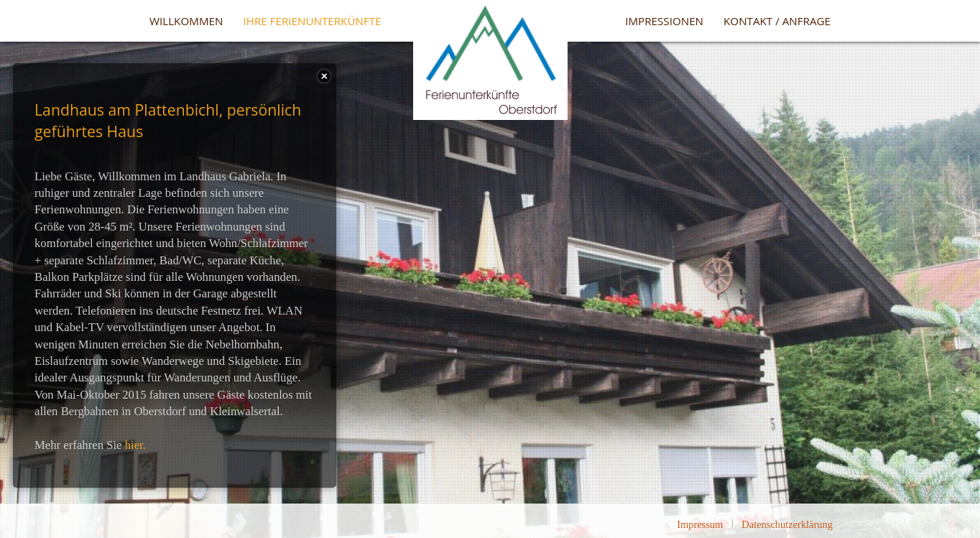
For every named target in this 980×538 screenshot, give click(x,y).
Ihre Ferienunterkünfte (312, 21)
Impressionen (664, 21)
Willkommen (186, 21)
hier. (135, 445)
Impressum (700, 524)
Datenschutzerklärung (787, 524)
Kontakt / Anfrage (777, 21)
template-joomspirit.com (976, 463)
